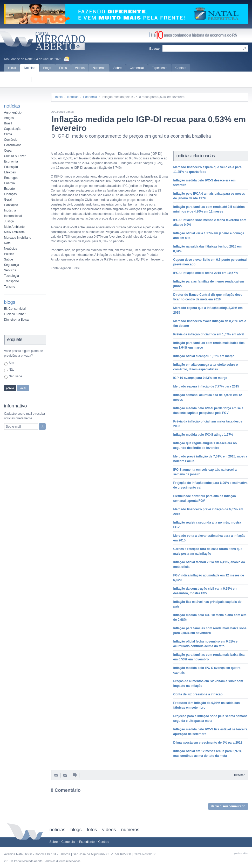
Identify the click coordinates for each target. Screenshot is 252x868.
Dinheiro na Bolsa (16, 320)
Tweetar (239, 775)
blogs (76, 830)
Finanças (11, 194)
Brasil (8, 123)
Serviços (10, 270)
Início (59, 97)
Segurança (12, 265)
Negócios (11, 249)
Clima (8, 134)
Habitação (11, 205)
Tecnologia (12, 276)
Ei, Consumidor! (15, 309)
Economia (11, 161)
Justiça (9, 221)
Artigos (9, 118)
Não (12, 370)
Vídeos (80, 68)
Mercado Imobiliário (18, 238)
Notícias (29, 68)
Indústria (10, 210)
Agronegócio (13, 112)
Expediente (160, 68)
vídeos (109, 830)
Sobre (118, 68)
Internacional (13, 216)
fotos (92, 830)
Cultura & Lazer (15, 156)
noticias (57, 830)
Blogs (47, 68)
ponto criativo (241, 853)
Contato (181, 68)
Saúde (9, 259)
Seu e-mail (13, 427)
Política (9, 254)
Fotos (63, 68)
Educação (11, 167)
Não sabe (15, 376)
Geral (8, 200)
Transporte (12, 281)
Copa (8, 151)
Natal (8, 243)
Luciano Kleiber (15, 314)
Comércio (11, 140)
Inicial (12, 68)
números (130, 830)
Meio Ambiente (14, 227)
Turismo (10, 287)
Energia (9, 183)
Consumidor (13, 145)
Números (99, 68)
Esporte (9, 189)
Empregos (11, 178)
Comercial (137, 68)
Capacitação (13, 129)
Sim (12, 363)
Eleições (10, 172)
